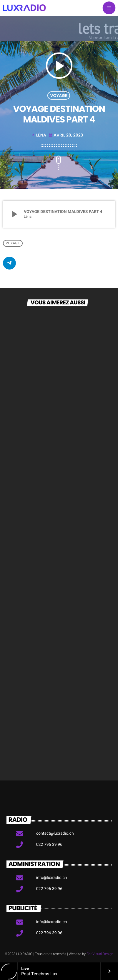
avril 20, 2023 (66, 135)
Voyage (59, 96)
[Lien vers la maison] (24, 8)
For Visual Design (100, 954)
